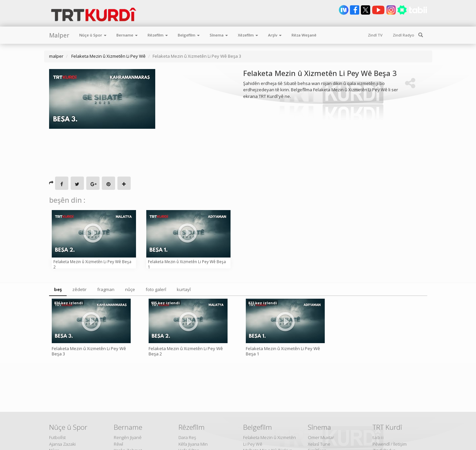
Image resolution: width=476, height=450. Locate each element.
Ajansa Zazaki (62, 444)
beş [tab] (58, 289)
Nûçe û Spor (93, 35)
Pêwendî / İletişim (390, 444)
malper (56, 56)
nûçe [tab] (130, 289)
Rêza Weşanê (304, 35)
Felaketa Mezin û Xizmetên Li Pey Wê (108, 56)
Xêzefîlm (248, 35)
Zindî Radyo (404, 35)
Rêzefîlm (158, 35)
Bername (127, 35)
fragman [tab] (106, 289)
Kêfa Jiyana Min (193, 444)
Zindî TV (375, 35)
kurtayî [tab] (184, 289)
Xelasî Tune (319, 444)
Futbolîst (57, 437)
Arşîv (275, 35)
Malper (59, 35)
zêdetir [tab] (79, 289)
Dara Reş (187, 437)
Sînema (219, 35)
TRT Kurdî (387, 427)
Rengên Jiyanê (128, 437)
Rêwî (118, 444)
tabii (378, 437)
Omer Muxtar (321, 437)
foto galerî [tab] (156, 289)
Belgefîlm (189, 35)
